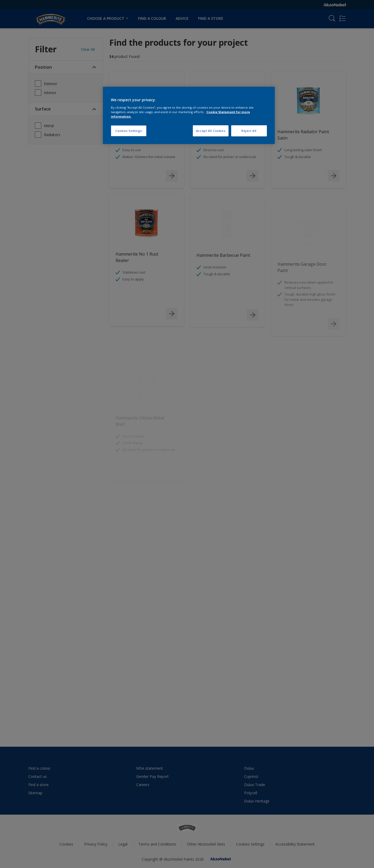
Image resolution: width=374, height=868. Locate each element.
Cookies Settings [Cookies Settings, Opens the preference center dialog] (129, 131)
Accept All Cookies (211, 131)
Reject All (249, 131)
